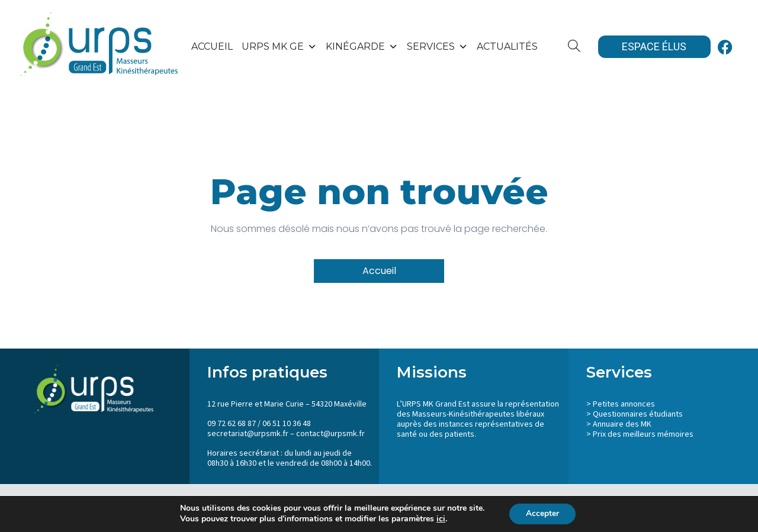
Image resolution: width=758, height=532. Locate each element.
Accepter (542, 513)
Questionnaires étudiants (638, 414)
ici (440, 519)
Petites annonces (624, 404)
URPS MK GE (279, 47)
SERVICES (437, 47)
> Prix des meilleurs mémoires (640, 434)
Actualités (507, 46)
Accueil (212, 46)
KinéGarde (362, 47)
